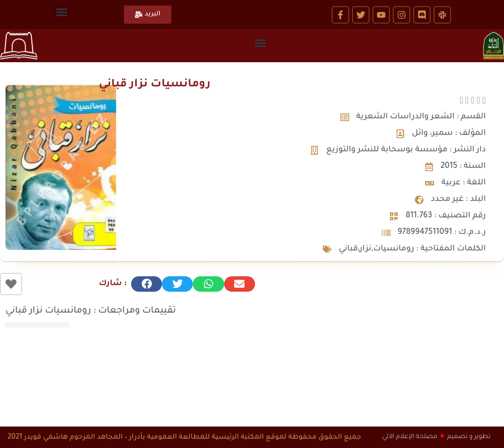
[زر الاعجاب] (11, 284)
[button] (62, 12)
